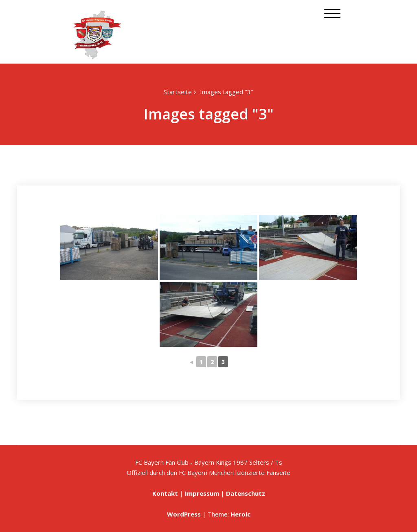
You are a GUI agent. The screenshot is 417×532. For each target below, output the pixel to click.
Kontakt (165, 493)
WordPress (184, 514)
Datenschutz (246, 493)
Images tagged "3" (227, 92)
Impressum (202, 493)
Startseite (178, 92)
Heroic (240, 514)
